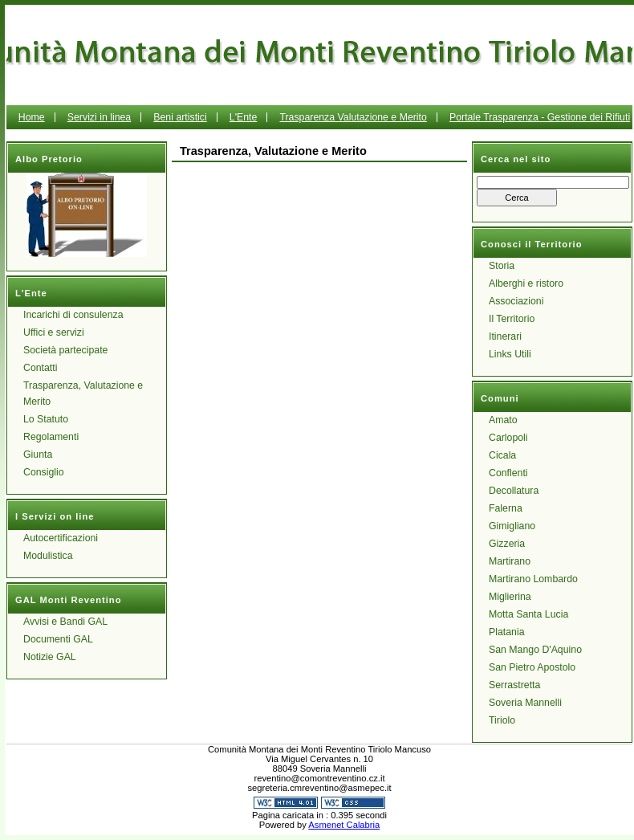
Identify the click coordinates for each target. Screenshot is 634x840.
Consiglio (44, 472)
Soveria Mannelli (525, 703)
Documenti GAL (58, 639)
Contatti (40, 368)
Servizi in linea (99, 117)
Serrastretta (514, 685)
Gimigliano (512, 526)
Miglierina (510, 597)
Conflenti (508, 473)
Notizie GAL (50, 657)
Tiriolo (502, 720)
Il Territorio (512, 319)
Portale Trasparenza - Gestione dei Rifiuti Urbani (465, 129)
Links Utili (510, 354)
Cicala (502, 455)
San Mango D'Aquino (535, 650)
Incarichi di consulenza (73, 315)
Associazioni (516, 301)
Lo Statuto (46, 419)
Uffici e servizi (54, 332)
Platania (507, 632)
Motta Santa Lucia (528, 614)
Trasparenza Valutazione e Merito (353, 117)
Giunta (38, 455)
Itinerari (505, 336)
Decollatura (514, 491)
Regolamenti (51, 437)
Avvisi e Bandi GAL (65, 622)
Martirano (510, 561)
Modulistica (48, 556)
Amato (503, 420)
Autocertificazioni (61, 538)
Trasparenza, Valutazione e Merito (83, 393)
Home (32, 117)
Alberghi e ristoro (526, 283)
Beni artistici (180, 117)
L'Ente (244, 117)
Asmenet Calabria (344, 825)
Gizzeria (507, 544)
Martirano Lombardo (533, 579)
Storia (502, 266)
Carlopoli (508, 438)
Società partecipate (65, 350)
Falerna (506, 508)
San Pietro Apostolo (532, 667)
